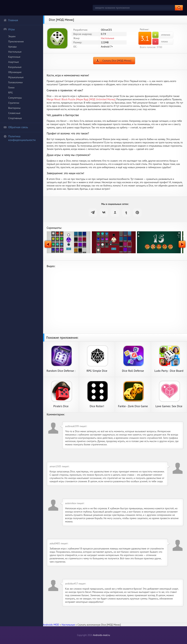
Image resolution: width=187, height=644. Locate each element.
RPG (11, 93)
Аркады (12, 47)
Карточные (14, 57)
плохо (160, 42)
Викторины (14, 108)
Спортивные (15, 118)
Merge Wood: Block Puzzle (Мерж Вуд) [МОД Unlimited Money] (81, 99)
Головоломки (15, 82)
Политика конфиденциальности (20, 138)
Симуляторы (15, 98)
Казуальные (15, 67)
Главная (11, 20)
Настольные (15, 52)
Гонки (11, 87)
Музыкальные (16, 77)
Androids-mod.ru (102, 635)
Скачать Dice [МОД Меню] (117, 61)
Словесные (14, 113)
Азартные (14, 62)
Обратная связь (16, 127)
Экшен (12, 36)
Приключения (16, 41)
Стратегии (14, 103)
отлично (161, 35)
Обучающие (15, 72)
